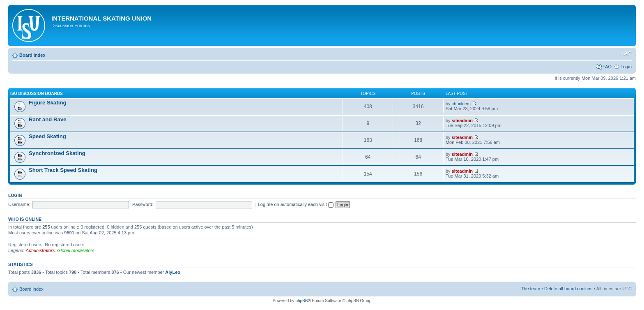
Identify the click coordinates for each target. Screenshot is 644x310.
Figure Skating (48, 103)
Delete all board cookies (568, 289)
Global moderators (76, 250)
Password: (143, 204)
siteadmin (462, 120)
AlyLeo (173, 272)
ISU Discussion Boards (37, 94)
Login (626, 67)
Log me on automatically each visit (296, 204)
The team (531, 289)
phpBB (301, 301)
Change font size (626, 53)
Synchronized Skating (57, 153)
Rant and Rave (48, 119)
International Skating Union (101, 18)
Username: (19, 204)
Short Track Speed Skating (63, 170)
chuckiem (461, 104)
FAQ (607, 67)
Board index (32, 55)
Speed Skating (47, 136)
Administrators (40, 250)
